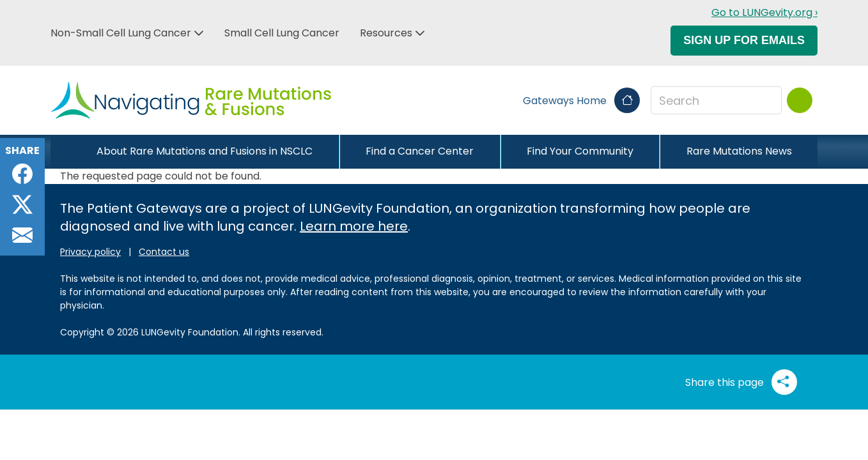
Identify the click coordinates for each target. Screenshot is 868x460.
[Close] (61, 151)
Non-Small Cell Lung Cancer (121, 33)
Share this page (741, 382)
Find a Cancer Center (420, 151)
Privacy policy (90, 252)
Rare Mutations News (739, 151)
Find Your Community (580, 151)
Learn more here (354, 226)
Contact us (164, 252)
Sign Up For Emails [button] (744, 40)
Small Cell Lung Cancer (282, 33)
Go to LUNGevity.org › (764, 12)
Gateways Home (581, 101)
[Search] (800, 100)
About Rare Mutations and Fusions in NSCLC (205, 151)
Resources (386, 33)
